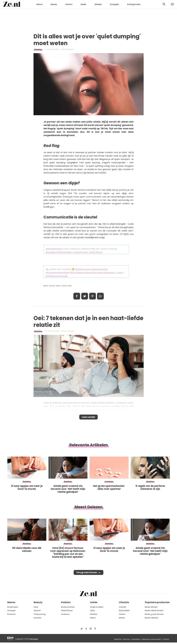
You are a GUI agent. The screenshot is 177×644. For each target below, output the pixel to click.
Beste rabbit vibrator (154, 611)
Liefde (83, 4)
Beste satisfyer (152, 618)
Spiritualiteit (124, 611)
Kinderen (11, 614)
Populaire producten (157, 602)
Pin (93, 296)
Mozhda (70, 49)
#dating (80, 273)
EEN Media (34, 639)
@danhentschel (54, 249)
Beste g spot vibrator (154, 614)
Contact (166, 639)
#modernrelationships (58, 273)
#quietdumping (83, 269)
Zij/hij (92, 611)
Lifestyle (98, 4)
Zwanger (11, 611)
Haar (36, 607)
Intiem (93, 618)
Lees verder (88, 418)
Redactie (118, 639)
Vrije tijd (122, 607)
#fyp (72, 273)
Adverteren (136, 639)
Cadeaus (65, 614)
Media (122, 618)
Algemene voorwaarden (151, 639)
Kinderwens (13, 607)
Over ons (126, 639)
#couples (51, 252)
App (100, 296)
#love (88, 273)
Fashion (69, 4)
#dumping (109, 273)
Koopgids (114, 4)
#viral (100, 273)
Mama (39, 4)
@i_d (49, 269)
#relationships (64, 252)
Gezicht (37, 611)
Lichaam (38, 618)
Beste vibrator (151, 607)
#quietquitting (100, 269)
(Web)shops (67, 611)
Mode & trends (68, 607)
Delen (77, 296)
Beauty (54, 4)
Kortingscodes (134, 4)
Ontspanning (40, 614)
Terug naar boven (87, 575)
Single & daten (97, 607)
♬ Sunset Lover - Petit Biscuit (87, 252)
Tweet (85, 296)
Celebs (122, 614)
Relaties (38, 49)
